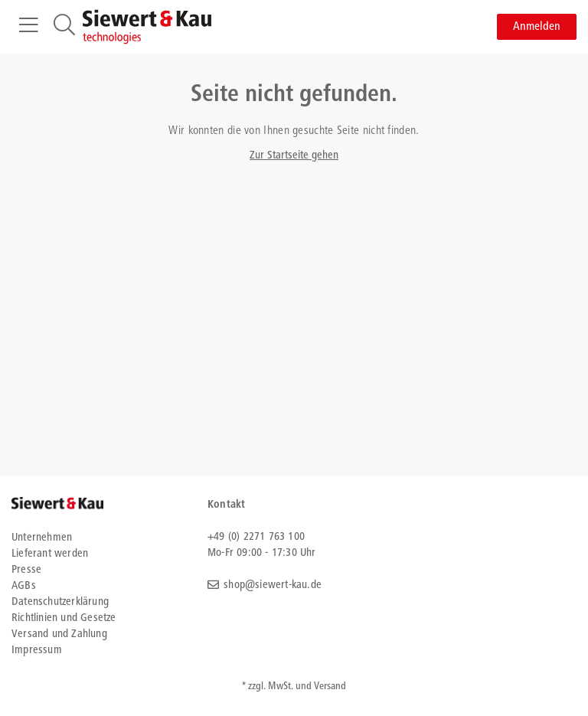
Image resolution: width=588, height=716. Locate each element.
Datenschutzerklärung (60, 602)
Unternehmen (42, 538)
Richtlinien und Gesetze (64, 618)
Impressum (37, 651)
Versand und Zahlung (59, 634)
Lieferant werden (50, 554)
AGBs (24, 586)
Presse (26, 570)
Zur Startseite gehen (294, 156)
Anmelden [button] (537, 27)
